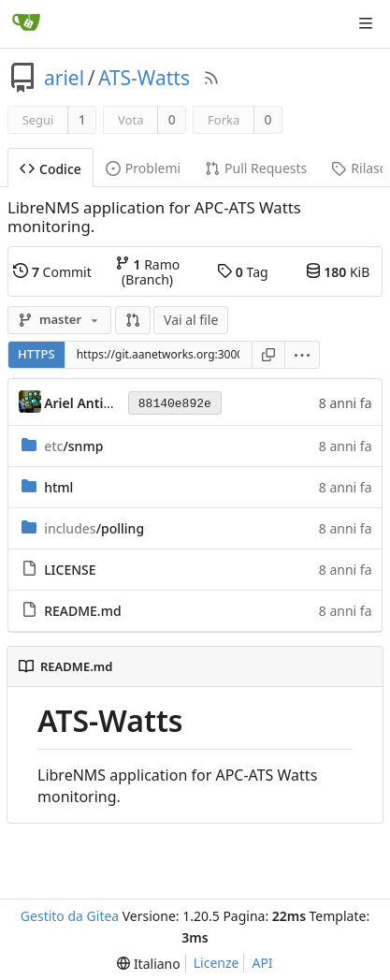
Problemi (143, 168)
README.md (82, 611)
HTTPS (36, 354)
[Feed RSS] (211, 78)
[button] (133, 320)
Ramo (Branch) (147, 271)
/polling (94, 528)
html (58, 487)
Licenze (217, 963)
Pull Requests (256, 168)
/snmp (73, 446)
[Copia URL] (268, 355)
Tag (242, 271)
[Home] (26, 23)
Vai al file (191, 320)
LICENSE (70, 570)
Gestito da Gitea (70, 916)
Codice (51, 169)
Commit (52, 271)
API (262, 963)
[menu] (303, 355)
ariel (64, 78)
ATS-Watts (144, 78)
